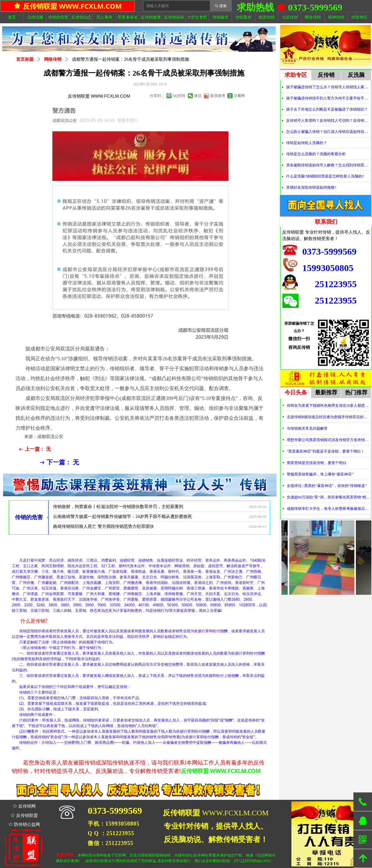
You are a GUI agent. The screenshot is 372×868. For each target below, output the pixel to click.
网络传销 (53, 59)
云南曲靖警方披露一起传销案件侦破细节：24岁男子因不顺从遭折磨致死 (122, 518)
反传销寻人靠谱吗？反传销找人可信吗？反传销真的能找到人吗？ (328, 121)
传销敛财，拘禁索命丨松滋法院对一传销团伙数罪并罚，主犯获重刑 (118, 509)
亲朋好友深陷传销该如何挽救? (311, 187)
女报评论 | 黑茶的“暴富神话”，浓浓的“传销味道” (327, 486)
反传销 (326, 75)
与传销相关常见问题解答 (307, 428)
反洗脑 (356, 75)
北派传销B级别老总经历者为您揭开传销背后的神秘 (329, 417)
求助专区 (296, 75)
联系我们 (326, 222)
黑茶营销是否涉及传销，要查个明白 (317, 463)
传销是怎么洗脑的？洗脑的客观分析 (316, 154)
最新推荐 (326, 392)
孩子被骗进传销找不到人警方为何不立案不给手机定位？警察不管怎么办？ (328, 98)
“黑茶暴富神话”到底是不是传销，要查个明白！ (326, 451)
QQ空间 (179, 96)
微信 (198, 96)
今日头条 (296, 392)
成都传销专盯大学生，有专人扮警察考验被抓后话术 (329, 509)
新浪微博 (218, 96)
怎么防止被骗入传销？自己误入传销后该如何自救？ (328, 132)
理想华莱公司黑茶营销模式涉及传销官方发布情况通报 (329, 440)
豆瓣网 (239, 96)
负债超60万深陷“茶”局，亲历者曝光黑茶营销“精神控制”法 (329, 497)
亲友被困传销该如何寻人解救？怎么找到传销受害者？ (328, 165)
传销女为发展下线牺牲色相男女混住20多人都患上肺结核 (329, 406)
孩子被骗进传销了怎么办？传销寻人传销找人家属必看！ (328, 87)
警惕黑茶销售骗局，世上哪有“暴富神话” (320, 474)
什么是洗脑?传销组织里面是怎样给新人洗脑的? (325, 176)
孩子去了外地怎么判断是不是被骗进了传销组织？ (327, 109)
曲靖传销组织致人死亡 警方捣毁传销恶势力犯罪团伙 (104, 528)
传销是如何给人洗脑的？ (307, 143)
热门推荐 (356, 392)
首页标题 (25, 59)
